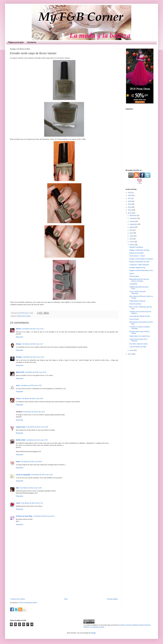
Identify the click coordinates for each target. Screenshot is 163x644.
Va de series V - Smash (137, 256)
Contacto (32, 42)
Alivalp (18, 344)
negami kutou (21, 427)
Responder (20, 337)
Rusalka (19, 357)
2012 (130, 213)
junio (132, 233)
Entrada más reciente (18, 599)
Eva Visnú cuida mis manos (139, 344)
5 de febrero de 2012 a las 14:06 (32, 399)
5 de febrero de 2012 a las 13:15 (33, 357)
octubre (132, 221)
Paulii (18, 462)
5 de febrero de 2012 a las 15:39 (37, 427)
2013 (130, 210)
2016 (130, 201)
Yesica (18, 399)
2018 (130, 195)
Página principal (16, 42)
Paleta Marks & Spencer (137, 301)
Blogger (93, 633)
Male (18, 488)
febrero (132, 245)
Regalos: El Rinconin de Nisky (139, 250)
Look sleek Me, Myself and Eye (140, 316)
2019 (130, 193)
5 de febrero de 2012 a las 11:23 (33, 329)
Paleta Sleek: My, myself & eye (140, 336)
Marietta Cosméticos (136, 247)
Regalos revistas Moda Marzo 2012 (141, 270)
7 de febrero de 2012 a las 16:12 (44, 516)
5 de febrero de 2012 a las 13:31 (31, 385)
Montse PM (20, 372)
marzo (132, 242)
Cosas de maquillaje (23, 475)
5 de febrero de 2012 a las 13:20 (35, 372)
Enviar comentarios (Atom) (28, 603)
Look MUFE (133, 284)
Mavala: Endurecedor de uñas (139, 262)
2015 (130, 204)
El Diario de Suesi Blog (24, 516)
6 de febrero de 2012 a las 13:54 (31, 488)
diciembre (133, 216)
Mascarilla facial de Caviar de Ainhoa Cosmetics (139, 280)
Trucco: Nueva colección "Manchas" (138, 292)
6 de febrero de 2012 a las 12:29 (42, 475)
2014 (130, 207)
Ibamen (19, 329)
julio (131, 230)
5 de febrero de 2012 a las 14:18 (34, 412)
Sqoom (132, 273)
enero (132, 350)
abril (131, 239)
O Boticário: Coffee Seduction (139, 265)
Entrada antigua (112, 599)
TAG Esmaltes (134, 276)
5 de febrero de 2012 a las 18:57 (31, 462)
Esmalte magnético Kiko (137, 268)
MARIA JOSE (21, 440)
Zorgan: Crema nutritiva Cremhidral (141, 259)
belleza (19, 316)
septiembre (134, 224)
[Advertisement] (64, 579)
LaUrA (18, 503)
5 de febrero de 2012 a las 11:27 (32, 344)
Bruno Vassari (26, 316)
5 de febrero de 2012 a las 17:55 (37, 440)
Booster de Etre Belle (136, 253)
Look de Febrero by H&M (138, 347)
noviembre (133, 218)
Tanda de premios (135, 304)
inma (18, 385)
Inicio (66, 599)
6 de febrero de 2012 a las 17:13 (32, 503)
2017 (130, 198)
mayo (132, 236)
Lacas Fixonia (134, 319)
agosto (132, 227)
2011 (130, 354)
